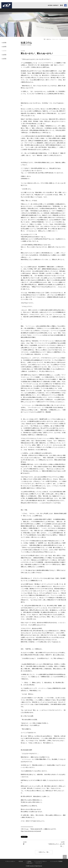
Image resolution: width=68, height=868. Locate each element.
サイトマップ (39, 863)
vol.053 (4, 55)
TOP (44, 39)
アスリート (34, 10)
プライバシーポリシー (11, 861)
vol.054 (4, 51)
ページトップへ (65, 857)
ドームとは (8, 10)
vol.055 (4, 47)
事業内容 (21, 10)
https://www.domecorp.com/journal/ (31, 831)
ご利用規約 (29, 861)
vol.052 (4, 59)
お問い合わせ (30, 863)
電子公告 (21, 861)
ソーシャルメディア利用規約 (57, 861)
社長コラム (49, 39)
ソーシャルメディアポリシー (41, 861)
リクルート (47, 10)
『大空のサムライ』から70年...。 (55, 844)
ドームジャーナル (60, 10)
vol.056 (4, 43)
